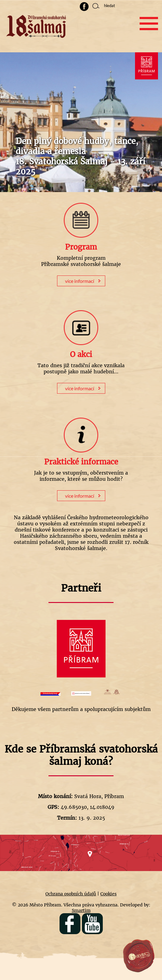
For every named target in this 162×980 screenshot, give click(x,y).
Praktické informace (81, 462)
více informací (80, 281)
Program (81, 247)
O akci (81, 354)
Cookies (108, 894)
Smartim (81, 910)
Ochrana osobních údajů (71, 894)
